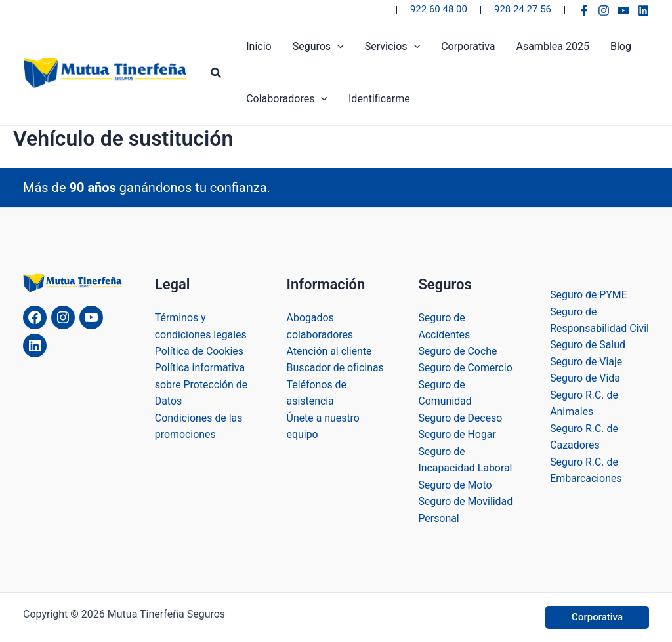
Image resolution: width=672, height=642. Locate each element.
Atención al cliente (330, 351)
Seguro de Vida (585, 394)
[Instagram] (604, 10)
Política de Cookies (199, 351)
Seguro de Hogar (457, 434)
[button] (217, 73)
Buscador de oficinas (336, 367)
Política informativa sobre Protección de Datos (201, 384)
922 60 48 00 (439, 9)
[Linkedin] (643, 10)
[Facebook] (584, 10)
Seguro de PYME (589, 293)
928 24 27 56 (523, 9)
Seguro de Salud (588, 361)
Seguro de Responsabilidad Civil (589, 327)
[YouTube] (623, 10)
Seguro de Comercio (465, 367)
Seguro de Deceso (460, 417)
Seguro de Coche (458, 351)
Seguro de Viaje (586, 377)
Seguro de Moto (455, 484)
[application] (337, 47)
